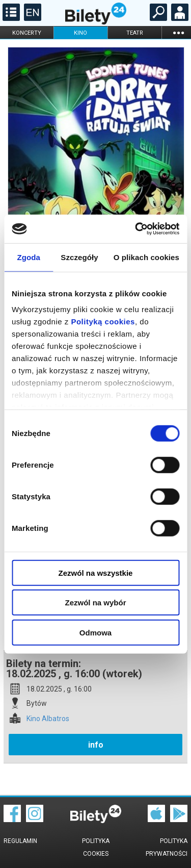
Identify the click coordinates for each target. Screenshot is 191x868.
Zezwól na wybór (95, 603)
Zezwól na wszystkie (96, 572)
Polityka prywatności (167, 847)
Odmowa (95, 632)
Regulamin (20, 841)
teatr (135, 33)
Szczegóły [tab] (79, 257)
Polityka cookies (96, 847)
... (178, 32)
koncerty (27, 33)
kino (80, 33)
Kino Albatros (48, 719)
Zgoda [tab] (29, 257)
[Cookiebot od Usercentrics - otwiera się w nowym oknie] (136, 229)
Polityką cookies (103, 322)
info (96, 745)
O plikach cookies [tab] (146, 257)
